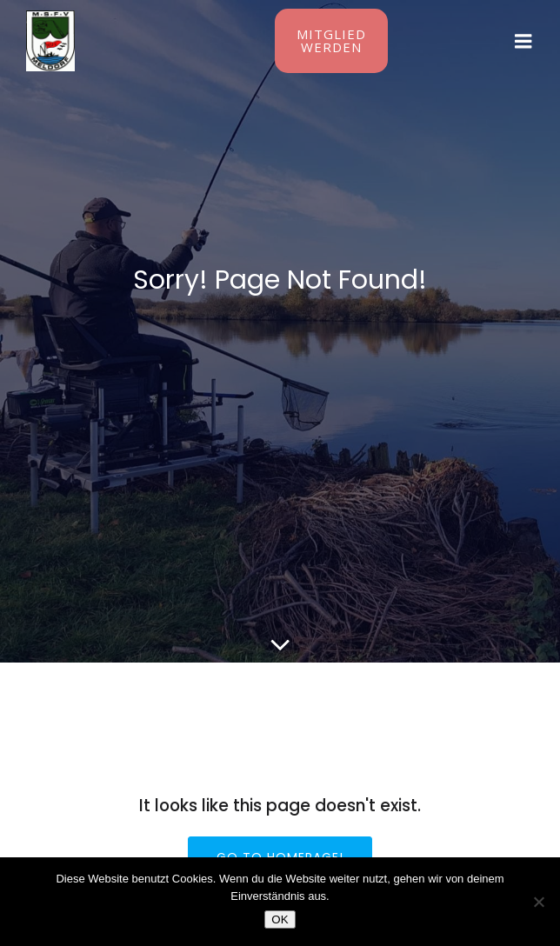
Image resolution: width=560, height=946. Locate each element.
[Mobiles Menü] (523, 42)
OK (280, 919)
